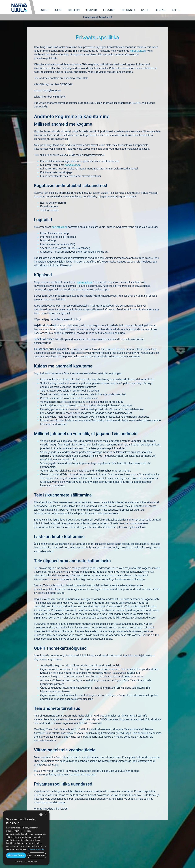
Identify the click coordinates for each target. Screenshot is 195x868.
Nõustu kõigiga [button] (16, 855)
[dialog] (26, 838)
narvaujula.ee (138, 51)
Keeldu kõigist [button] (37, 855)
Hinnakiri (92, 10)
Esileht (44, 10)
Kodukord (74, 10)
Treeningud (128, 10)
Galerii (145, 10)
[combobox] (41, 814)
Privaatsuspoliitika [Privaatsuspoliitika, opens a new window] (36, 849)
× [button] (45, 814)
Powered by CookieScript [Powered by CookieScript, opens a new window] (26, 862)
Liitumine (109, 10)
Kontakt (161, 10)
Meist (59, 10)
